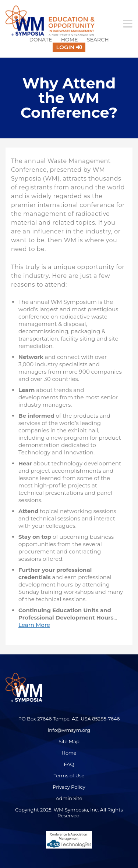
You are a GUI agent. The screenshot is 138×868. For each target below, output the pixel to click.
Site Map (69, 741)
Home (70, 40)
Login (66, 47)
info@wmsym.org (69, 730)
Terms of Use (69, 776)
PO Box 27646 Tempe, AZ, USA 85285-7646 (69, 719)
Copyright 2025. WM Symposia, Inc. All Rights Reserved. (69, 813)
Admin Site (69, 798)
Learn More (34, 625)
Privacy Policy (69, 787)
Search (98, 40)
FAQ (69, 764)
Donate (40, 40)
